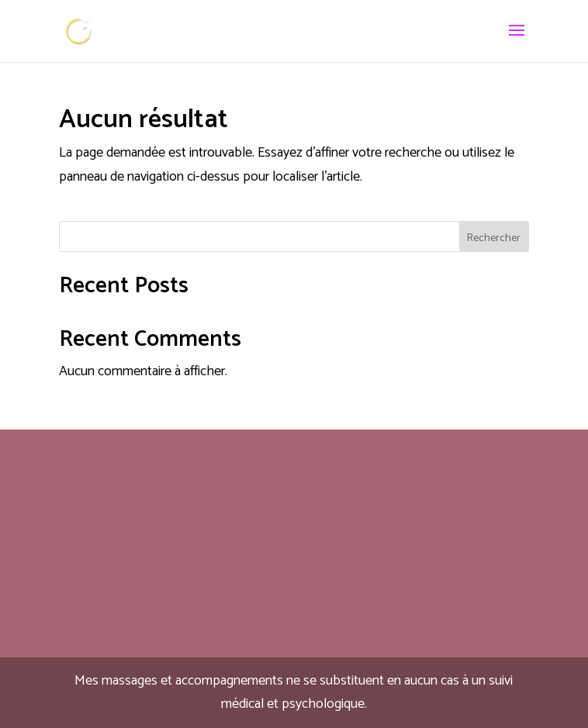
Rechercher (494, 238)
